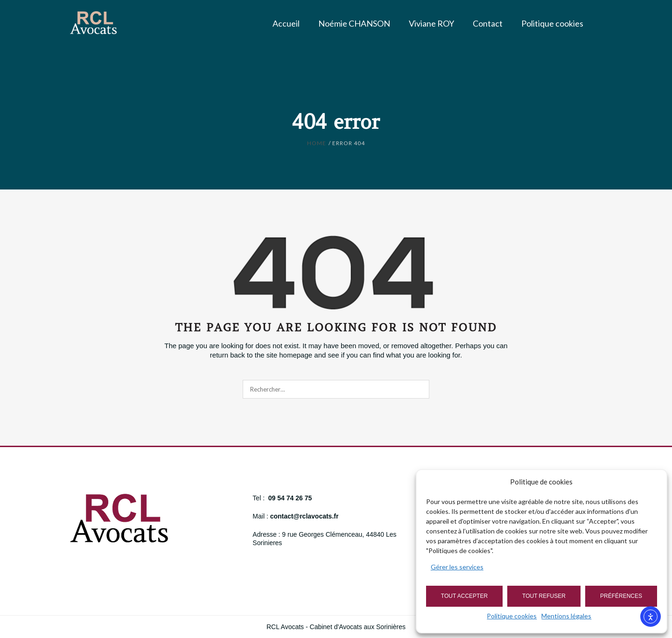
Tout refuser (544, 596)
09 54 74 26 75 (290, 498)
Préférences (621, 596)
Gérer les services (457, 567)
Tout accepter (464, 596)
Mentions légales (566, 616)
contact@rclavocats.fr (304, 516)
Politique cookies (512, 616)
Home (317, 143)
